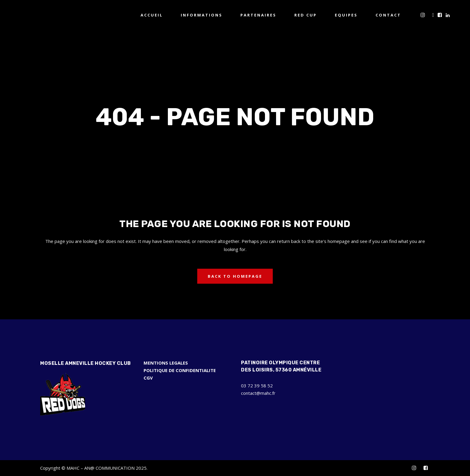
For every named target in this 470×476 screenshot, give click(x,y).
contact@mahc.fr (258, 393)
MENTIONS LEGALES (166, 363)
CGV (148, 378)
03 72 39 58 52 (257, 386)
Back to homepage (235, 276)
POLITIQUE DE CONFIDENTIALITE (180, 370)
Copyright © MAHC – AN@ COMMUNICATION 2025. (94, 468)
